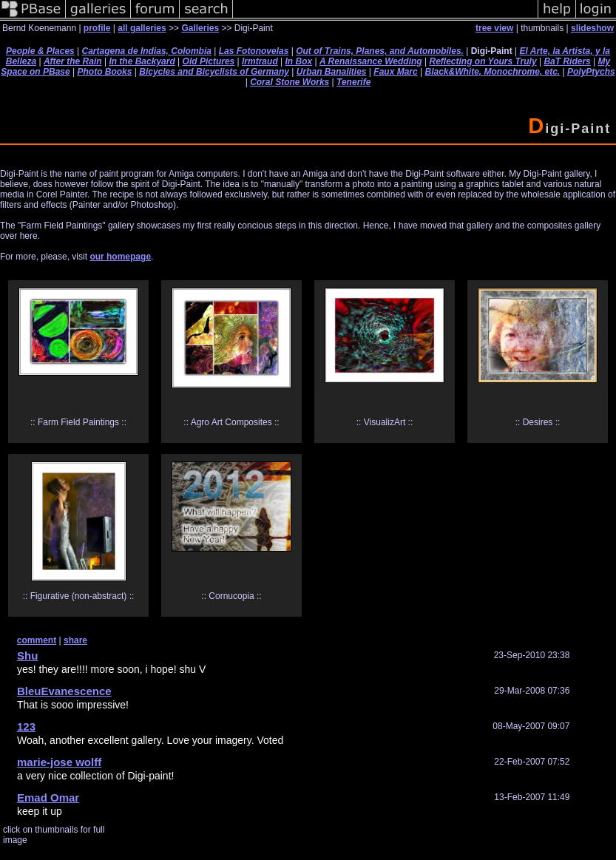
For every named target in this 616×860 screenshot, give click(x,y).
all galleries (142, 28)
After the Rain (73, 61)
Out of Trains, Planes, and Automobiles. (380, 51)
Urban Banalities (332, 72)
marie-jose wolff (59, 762)
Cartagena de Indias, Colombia (147, 51)
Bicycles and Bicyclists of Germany (214, 72)
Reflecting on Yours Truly (483, 61)
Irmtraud (260, 61)
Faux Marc (395, 72)
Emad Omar (48, 798)
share (75, 640)
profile (97, 28)
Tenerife (353, 82)
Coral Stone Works (290, 82)
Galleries (200, 28)
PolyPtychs (591, 72)
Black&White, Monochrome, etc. (492, 72)
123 (26, 727)
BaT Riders (567, 61)
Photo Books (104, 72)
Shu (27, 656)
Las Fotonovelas (254, 51)
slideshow (592, 28)
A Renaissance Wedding (371, 61)
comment (37, 640)
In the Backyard (142, 61)
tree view (494, 28)
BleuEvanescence (64, 691)
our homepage (120, 257)
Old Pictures (209, 61)
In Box (299, 61)
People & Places (40, 51)
